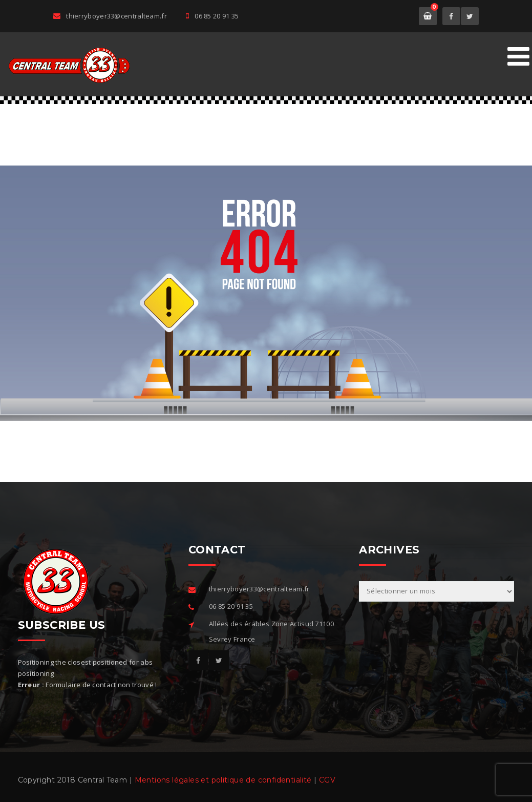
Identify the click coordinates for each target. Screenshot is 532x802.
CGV (327, 780)
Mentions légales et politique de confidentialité (223, 780)
